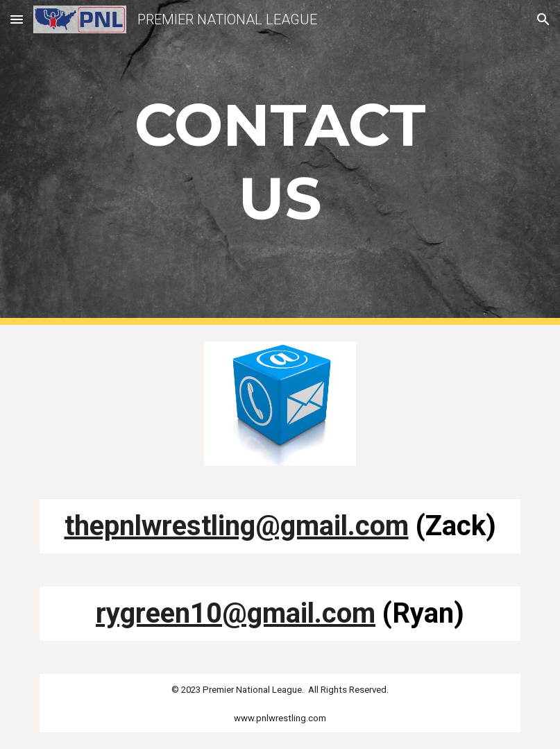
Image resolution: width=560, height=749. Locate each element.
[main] (280, 162)
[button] (17, 19)
